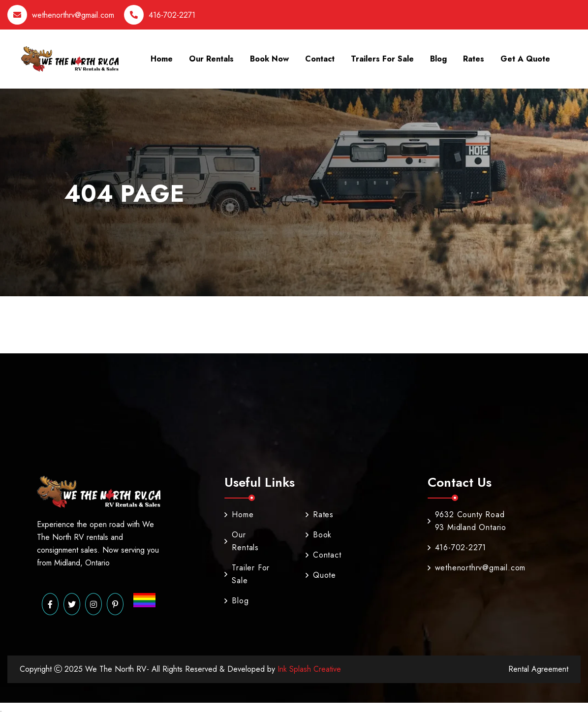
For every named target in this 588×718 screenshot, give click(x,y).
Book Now (269, 59)
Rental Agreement (538, 669)
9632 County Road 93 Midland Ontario (467, 521)
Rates (474, 59)
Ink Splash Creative (308, 669)
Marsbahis (1, 711)
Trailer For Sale (247, 574)
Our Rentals (211, 59)
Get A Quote (525, 59)
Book (317, 535)
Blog (438, 59)
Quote (317, 575)
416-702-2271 (172, 15)
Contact (320, 59)
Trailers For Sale (382, 59)
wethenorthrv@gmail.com (73, 15)
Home (162, 59)
